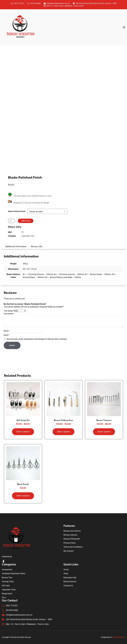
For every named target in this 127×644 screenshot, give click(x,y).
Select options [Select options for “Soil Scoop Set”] (23, 432)
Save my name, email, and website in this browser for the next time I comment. (37, 339)
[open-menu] (124, 27)
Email (6, 335)
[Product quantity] (12, 221)
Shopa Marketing (119, 637)
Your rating (9, 311)
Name (7, 331)
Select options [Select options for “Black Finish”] (23, 496)
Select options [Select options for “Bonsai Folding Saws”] (64, 432)
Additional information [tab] (16, 247)
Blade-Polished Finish (17, 211)
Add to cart (26, 221)
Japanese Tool (28, 236)
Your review (9, 314)
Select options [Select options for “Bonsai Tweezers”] (104, 432)
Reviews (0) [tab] (37, 247)
